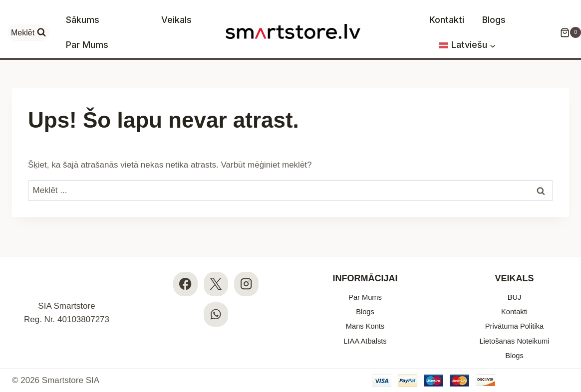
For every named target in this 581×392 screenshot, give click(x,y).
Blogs (494, 20)
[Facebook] (185, 273)
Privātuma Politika (514, 320)
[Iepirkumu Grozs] (566, 32)
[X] (216, 273)
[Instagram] (246, 273)
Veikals (176, 20)
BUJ (514, 287)
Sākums (83, 20)
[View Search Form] (28, 33)
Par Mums (87, 45)
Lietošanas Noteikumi (514, 337)
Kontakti (447, 20)
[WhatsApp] (216, 303)
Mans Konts (365, 320)
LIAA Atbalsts (365, 337)
